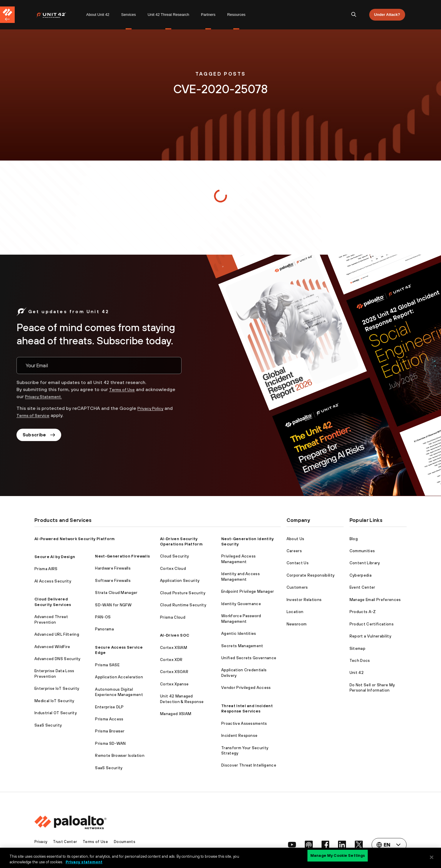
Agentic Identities (239, 634)
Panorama (104, 629)
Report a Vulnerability (370, 636)
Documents (128, 842)
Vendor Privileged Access (246, 688)
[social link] (288, 845)
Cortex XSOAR (174, 672)
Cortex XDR (171, 660)
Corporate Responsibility (311, 575)
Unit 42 (357, 673)
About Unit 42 (98, 15)
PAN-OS (103, 617)
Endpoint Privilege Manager (248, 591)
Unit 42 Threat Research (168, 15)
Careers (294, 551)
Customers (297, 587)
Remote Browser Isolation (120, 756)
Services (129, 15)
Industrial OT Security (56, 713)
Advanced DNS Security (58, 659)
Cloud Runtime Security (183, 605)
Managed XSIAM (176, 714)
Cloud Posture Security (183, 593)
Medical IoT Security (54, 701)
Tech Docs (360, 661)
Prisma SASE (107, 665)
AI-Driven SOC (175, 635)
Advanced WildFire (52, 647)
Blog (354, 539)
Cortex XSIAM (174, 648)
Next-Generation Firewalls (122, 556)
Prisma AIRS (46, 569)
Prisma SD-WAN (110, 743)
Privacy (41, 842)
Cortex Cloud (173, 569)
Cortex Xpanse (174, 684)
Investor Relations (304, 600)
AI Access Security (53, 581)
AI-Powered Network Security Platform (75, 539)
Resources (236, 15)
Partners (208, 15)
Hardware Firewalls (113, 568)
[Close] (432, 857)
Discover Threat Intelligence (249, 765)
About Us (296, 539)
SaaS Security (48, 725)
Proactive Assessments (244, 723)
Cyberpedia (361, 575)
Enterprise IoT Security (57, 688)
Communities (362, 551)
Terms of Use (124, 389)
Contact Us (298, 563)
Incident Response (239, 736)
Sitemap (357, 649)
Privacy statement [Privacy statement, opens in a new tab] (84, 862)
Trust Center (67, 842)
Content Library (365, 563)
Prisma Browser (110, 731)
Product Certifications (372, 624)
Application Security (180, 581)
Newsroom (297, 624)
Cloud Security (174, 556)
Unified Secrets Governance (249, 658)
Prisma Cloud (173, 617)
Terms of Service (36, 415)
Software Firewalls (113, 581)
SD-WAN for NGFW (113, 605)
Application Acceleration (119, 677)
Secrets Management (242, 646)
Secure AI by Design (55, 557)
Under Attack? (387, 15)
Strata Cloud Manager (116, 593)
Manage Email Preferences (375, 600)
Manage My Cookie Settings (338, 857)
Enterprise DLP (109, 707)
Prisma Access (109, 719)
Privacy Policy (152, 408)
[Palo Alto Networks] (55, 15)
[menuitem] (58, 15)
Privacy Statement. (46, 396)
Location (295, 612)
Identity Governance (241, 604)
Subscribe (41, 436)
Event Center (362, 587)
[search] (354, 15)
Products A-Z (363, 612)
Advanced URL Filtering (57, 634)
